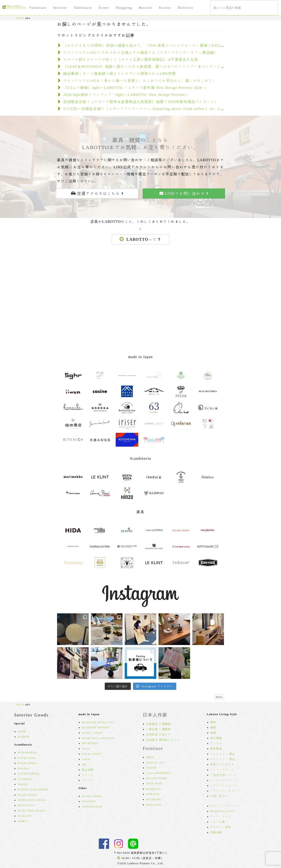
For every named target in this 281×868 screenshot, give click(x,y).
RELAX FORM (156, 778)
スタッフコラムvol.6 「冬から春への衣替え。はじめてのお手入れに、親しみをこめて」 (140, 80)
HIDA (150, 757)
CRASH (151, 767)
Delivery (186, 8)
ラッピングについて (224, 780)
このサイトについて (224, 785)
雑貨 (213, 727)
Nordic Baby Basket (31, 810)
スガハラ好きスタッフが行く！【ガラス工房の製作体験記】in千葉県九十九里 (131, 59)
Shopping (124, 8)
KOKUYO (153, 794)
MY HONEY (90, 743)
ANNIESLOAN (92, 806)
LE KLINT (25, 816)
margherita (153, 789)
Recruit (146, 8)
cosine (86, 759)
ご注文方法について (224, 775)
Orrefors (23, 768)
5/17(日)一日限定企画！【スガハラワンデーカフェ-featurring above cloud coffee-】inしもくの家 (148, 109)
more (219, 697)
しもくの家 (218, 822)
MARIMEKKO (27, 752)
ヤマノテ (88, 775)
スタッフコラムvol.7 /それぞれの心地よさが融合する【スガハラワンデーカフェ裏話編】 (140, 52)
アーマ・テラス (221, 816)
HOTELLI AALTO (223, 811)
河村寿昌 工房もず (158, 734)
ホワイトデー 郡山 (223, 759)
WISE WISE (154, 783)
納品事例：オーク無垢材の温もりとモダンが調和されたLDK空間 (120, 73)
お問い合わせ (219, 796)
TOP (18, 18)
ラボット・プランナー (225, 806)
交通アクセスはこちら (97, 193)
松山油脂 (88, 769)
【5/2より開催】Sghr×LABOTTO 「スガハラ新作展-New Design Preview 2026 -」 (136, 88)
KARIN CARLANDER (33, 789)
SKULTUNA (26, 805)
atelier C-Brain (92, 733)
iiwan (86, 748)
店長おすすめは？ (222, 764)
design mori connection (98, 738)
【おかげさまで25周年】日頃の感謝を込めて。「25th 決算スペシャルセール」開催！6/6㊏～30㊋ (148, 45)
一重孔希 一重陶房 (158, 729)
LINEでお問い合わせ (184, 193)
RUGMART (154, 799)
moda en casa (155, 762)
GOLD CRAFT (92, 754)
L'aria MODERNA (159, 773)
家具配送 (216, 748)
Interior (60, 8)
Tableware (83, 8)
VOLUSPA (89, 801)
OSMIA (23, 821)
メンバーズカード (222, 769)
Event (104, 8)
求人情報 (216, 738)
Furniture (38, 8)
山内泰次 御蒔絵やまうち (163, 740)
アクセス (216, 743)
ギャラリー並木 (221, 827)
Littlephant (25, 779)
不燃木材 (216, 832)
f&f (84, 764)
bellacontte (154, 804)
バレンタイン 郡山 (223, 754)
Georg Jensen (27, 758)
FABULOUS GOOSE (32, 800)
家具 (213, 722)
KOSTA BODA (28, 763)
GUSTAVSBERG (29, 773)
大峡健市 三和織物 (158, 724)
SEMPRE (24, 736)
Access (165, 8)
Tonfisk (23, 784)
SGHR (22, 731)
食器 (213, 733)
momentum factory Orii (98, 722)
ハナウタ (88, 780)
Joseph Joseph (27, 795)
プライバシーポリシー (225, 791)
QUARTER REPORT (96, 727)
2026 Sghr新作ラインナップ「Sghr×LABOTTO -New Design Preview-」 (127, 95)
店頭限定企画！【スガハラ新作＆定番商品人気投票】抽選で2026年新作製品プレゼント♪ (140, 102)
